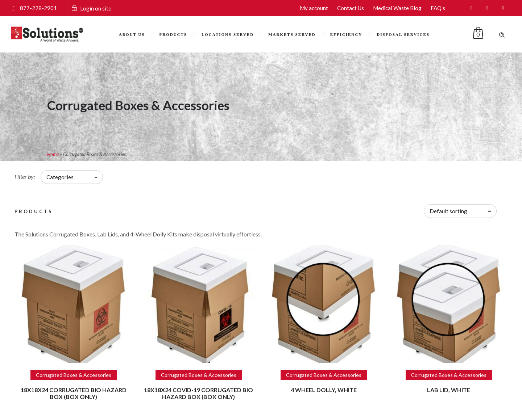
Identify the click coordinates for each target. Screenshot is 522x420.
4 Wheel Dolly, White (324, 390)
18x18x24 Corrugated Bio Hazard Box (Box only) (74, 393)
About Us (132, 34)
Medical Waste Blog (397, 8)
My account (314, 8)
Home (53, 154)
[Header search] (502, 34)
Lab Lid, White (449, 390)
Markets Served (292, 34)
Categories (60, 177)
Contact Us (351, 8)
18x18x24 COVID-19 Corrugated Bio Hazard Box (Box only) (198, 393)
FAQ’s (438, 8)
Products (173, 34)
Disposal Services (403, 34)
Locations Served (228, 34)
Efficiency (346, 34)
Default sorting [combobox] (448, 211)
